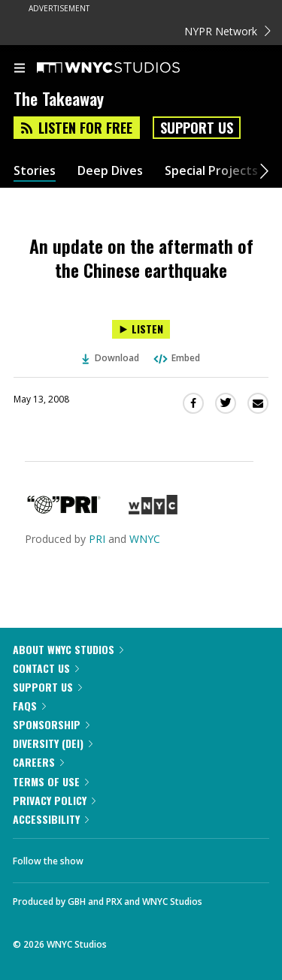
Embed (176, 358)
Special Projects (211, 171)
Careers (38, 762)
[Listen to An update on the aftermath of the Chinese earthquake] (141, 329)
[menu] (20, 69)
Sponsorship (51, 724)
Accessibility (51, 819)
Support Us (197, 128)
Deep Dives (110, 171)
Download (111, 358)
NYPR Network (227, 31)
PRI (97, 539)
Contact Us (46, 668)
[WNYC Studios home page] (127, 68)
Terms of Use (51, 781)
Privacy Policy (54, 800)
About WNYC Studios (68, 649)
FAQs (29, 706)
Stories (35, 171)
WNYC (145, 539)
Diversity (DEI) (53, 743)
